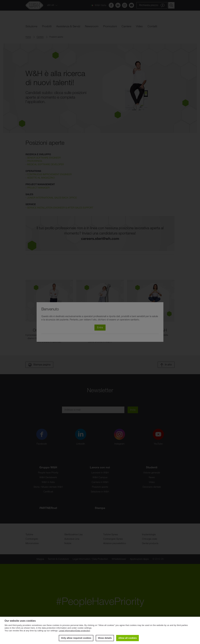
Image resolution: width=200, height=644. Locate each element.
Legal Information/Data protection (74, 631)
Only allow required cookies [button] (76, 638)
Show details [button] (105, 638)
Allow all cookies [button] (128, 638)
